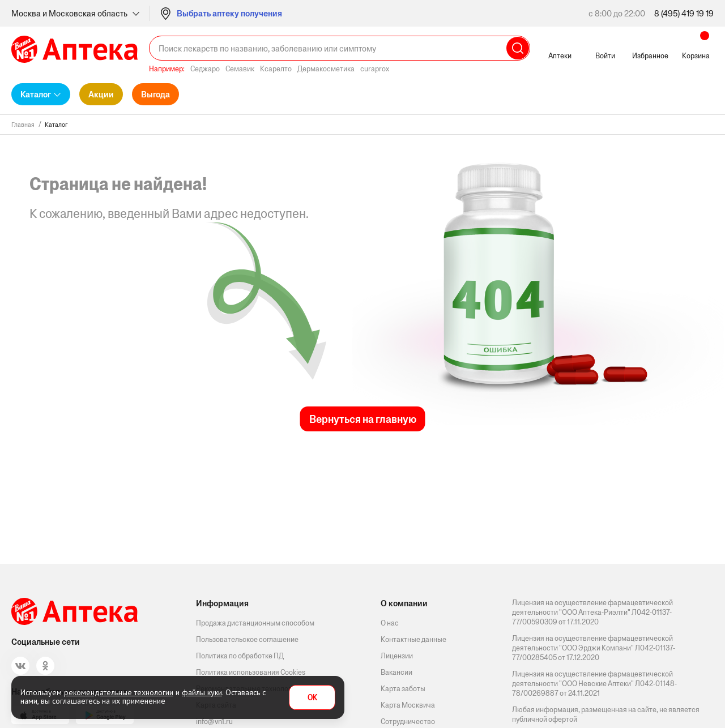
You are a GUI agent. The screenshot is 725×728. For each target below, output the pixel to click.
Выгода (155, 94)
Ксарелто (276, 69)
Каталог (36, 94)
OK (312, 698)
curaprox (375, 69)
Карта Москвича (408, 705)
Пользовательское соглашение (247, 639)
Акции (101, 94)
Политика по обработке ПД (240, 656)
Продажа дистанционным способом (255, 623)
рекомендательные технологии (119, 692)
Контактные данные (413, 639)
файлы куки (202, 692)
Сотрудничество (408, 721)
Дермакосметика (326, 69)
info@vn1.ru (214, 721)
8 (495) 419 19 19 (684, 13)
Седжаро (205, 69)
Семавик (240, 69)
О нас (390, 623)
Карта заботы (403, 689)
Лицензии (397, 656)
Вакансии (396, 672)
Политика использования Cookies (251, 672)
